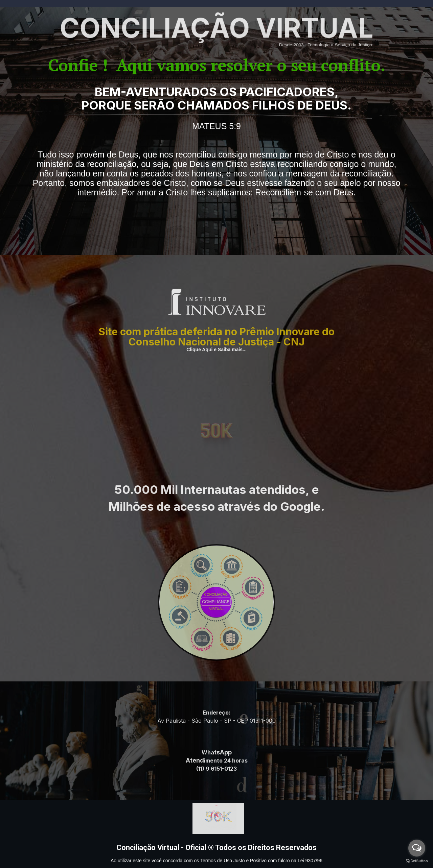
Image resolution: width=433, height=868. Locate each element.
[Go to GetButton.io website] (417, 861)
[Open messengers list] (417, 848)
